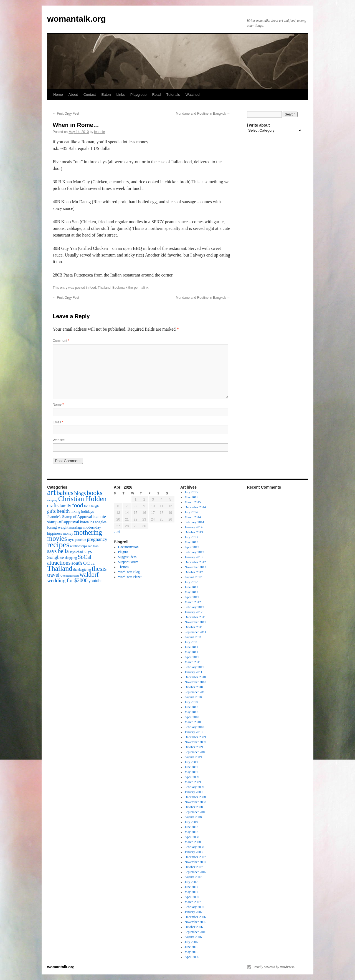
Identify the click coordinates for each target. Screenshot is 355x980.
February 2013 (194, 552)
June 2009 (192, 767)
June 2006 (192, 947)
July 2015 (191, 492)
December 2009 (195, 737)
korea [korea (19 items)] (84, 522)
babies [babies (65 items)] (65, 493)
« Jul (117, 532)
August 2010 (193, 697)
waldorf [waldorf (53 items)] (89, 575)
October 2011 (194, 627)
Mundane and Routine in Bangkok (203, 114)
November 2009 (196, 742)
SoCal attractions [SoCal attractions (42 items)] (69, 560)
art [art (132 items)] (51, 492)
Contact (90, 95)
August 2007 (193, 877)
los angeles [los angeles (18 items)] (98, 522)
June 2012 (192, 587)
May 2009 (192, 772)
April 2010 (192, 717)
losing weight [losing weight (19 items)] (58, 527)
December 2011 (195, 617)
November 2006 (196, 922)
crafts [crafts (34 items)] (53, 505)
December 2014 (195, 507)
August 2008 (193, 817)
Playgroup (139, 95)
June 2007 (192, 887)
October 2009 (194, 747)
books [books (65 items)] (95, 493)
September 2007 (196, 872)
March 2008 (193, 842)
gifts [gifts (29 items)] (51, 511)
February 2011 (194, 667)
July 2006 (191, 942)
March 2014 (193, 517)
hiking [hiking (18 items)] (75, 512)
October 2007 (194, 867)
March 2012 (193, 602)
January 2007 (194, 912)
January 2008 (194, 852)
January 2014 (194, 527)
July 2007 (191, 882)
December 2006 (195, 917)
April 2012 (192, 597)
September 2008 (196, 812)
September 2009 (196, 752)
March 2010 (193, 722)
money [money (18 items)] (68, 533)
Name (58, 404)
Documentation (128, 547)
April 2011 (192, 657)
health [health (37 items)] (63, 511)
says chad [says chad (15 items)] (76, 552)
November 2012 (196, 567)
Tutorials (173, 95)
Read (156, 95)
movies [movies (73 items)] (57, 538)
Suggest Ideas (127, 557)
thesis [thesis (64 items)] (99, 569)
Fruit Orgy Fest (66, 114)
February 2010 (194, 727)
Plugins (123, 552)
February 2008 (194, 847)
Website (59, 440)
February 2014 (194, 522)
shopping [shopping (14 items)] (71, 558)
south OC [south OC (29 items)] (81, 563)
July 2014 (191, 512)
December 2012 (195, 562)
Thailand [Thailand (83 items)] (60, 568)
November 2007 (196, 862)
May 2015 (192, 497)
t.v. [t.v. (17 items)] (93, 563)
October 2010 (194, 687)
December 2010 (195, 677)
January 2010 (194, 732)
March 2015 (193, 502)
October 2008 (194, 807)
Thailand (104, 288)
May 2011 (192, 652)
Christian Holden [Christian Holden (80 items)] (83, 499)
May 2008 (192, 832)
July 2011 (191, 642)
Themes (123, 567)
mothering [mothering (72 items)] (88, 532)
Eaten (106, 95)
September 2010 (196, 692)
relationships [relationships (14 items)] (79, 546)
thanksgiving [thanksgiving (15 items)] (82, 570)
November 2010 (196, 682)
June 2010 (192, 707)
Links (120, 95)
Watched (193, 95)
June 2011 (192, 647)
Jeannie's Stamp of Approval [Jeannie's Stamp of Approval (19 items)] (70, 517)
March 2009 (193, 782)
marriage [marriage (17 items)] (76, 527)
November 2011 (195, 622)
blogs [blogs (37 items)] (80, 493)
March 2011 (193, 662)
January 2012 (194, 612)
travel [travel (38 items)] (53, 575)
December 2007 (195, 857)
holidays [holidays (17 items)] (88, 512)
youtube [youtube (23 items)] (95, 581)
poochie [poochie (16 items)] (80, 540)
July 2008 (191, 822)
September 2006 (196, 932)
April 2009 (192, 777)
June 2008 (192, 827)
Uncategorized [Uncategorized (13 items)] (69, 576)
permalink (141, 288)
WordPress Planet (130, 577)
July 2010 (191, 702)
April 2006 (192, 957)
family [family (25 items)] (65, 506)
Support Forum (128, 562)
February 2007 (194, 907)
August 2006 (193, 937)
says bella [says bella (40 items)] (58, 551)
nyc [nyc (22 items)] (71, 539)
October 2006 (194, 927)
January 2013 (194, 557)
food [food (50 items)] (78, 505)
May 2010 (192, 712)
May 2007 (192, 892)
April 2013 (192, 547)
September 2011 (196, 632)
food (93, 288)
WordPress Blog (129, 572)
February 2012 (194, 607)
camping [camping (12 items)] (52, 500)
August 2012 (193, 577)
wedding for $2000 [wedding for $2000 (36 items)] (67, 580)
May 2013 (192, 542)
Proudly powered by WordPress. (274, 967)
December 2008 (195, 797)
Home (58, 95)
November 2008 (196, 802)
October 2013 (194, 532)
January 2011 (194, 672)
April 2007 (192, 897)
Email (58, 422)
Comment (61, 341)
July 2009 (191, 762)
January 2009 (194, 792)
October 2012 (194, 572)
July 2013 (191, 537)
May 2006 (192, 952)
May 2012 (192, 592)
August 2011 (193, 637)
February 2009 (194, 787)
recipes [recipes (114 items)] (58, 545)
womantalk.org (77, 19)
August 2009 (193, 757)
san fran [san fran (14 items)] (93, 546)
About (73, 95)
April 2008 (192, 837)
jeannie (99, 132)
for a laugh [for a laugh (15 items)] (91, 506)
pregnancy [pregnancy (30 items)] (97, 539)
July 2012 (191, 582)
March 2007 (193, 902)
